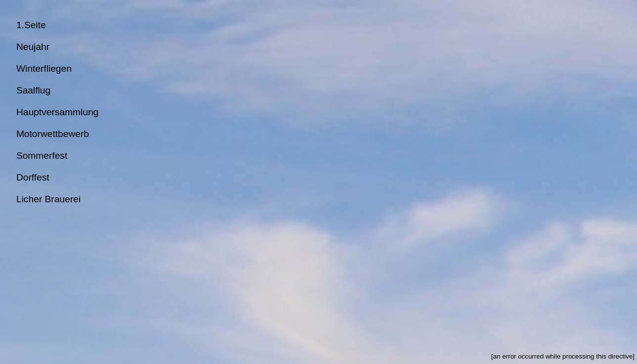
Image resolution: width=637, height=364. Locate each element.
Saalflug (33, 90)
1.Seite (31, 25)
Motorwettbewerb (53, 134)
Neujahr (33, 47)
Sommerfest (42, 156)
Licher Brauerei (48, 199)
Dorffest (33, 177)
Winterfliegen (44, 68)
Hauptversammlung (57, 112)
